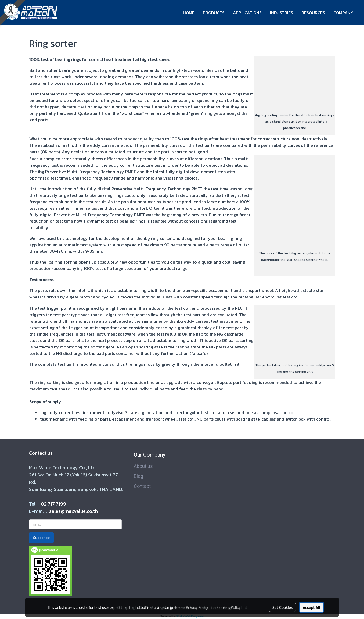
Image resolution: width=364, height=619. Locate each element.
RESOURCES (313, 13)
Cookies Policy (229, 607)
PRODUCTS (214, 13)
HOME (189, 13)
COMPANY (343, 13)
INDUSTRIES (282, 13)
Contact (142, 486)
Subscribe (41, 538)
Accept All (311, 607)
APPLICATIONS (247, 13)
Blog (138, 476)
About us (143, 466)
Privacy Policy (197, 607)
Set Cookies (282, 607)
